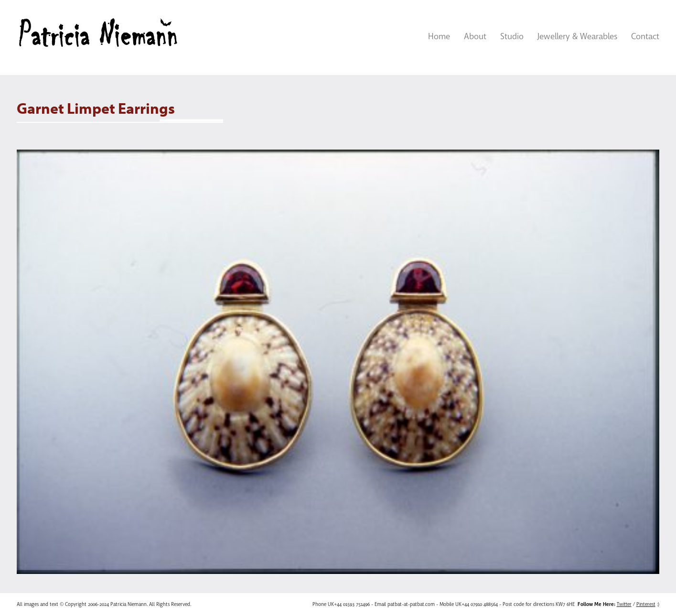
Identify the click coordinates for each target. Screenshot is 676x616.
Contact (645, 36)
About (475, 36)
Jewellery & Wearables (577, 36)
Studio (512, 36)
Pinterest (646, 604)
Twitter (624, 604)
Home (439, 36)
